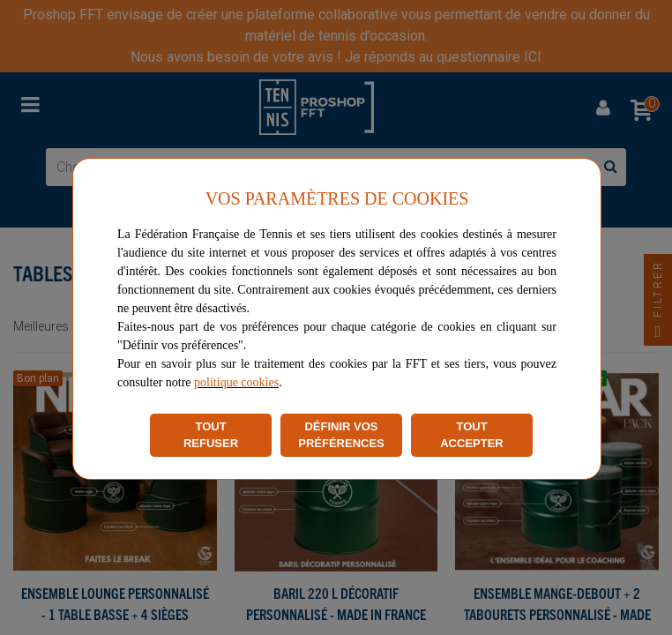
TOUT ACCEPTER (472, 435)
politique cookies (236, 382)
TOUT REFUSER (211, 435)
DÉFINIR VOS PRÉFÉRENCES (341, 435)
